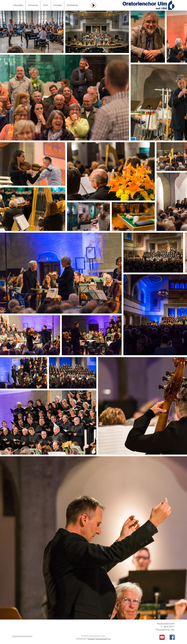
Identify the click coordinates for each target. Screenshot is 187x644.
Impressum (82, 639)
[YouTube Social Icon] (162, 637)
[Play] (93, 5)
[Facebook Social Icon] (172, 637)
